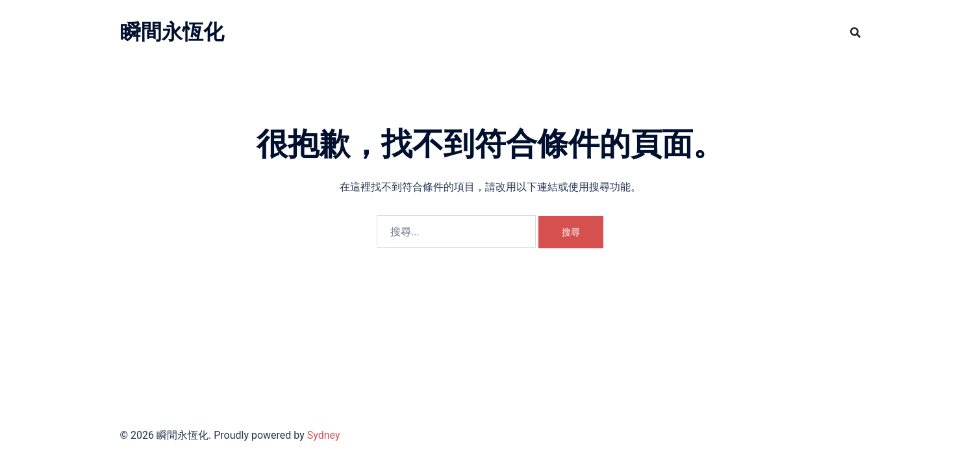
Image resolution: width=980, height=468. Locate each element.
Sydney (324, 435)
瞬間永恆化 (172, 32)
